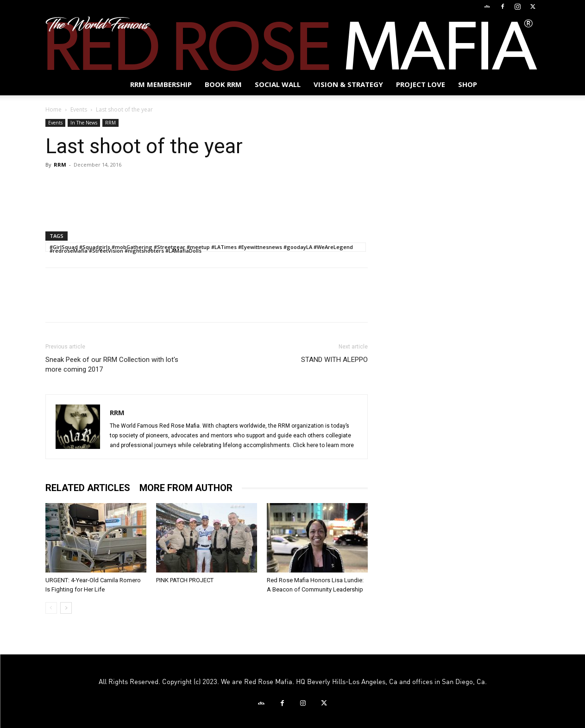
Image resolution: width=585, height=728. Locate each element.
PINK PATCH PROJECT (185, 580)
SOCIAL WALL (278, 84)
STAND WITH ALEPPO (334, 360)
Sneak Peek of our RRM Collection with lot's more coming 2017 (112, 364)
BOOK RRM (223, 84)
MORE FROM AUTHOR (186, 488)
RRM (110, 123)
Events (79, 109)
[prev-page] (51, 608)
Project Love (421, 84)
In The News (84, 123)
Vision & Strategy (348, 84)
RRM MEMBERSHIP (161, 84)
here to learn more (330, 445)
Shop (468, 84)
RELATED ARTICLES (88, 488)
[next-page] (66, 608)
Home (53, 109)
